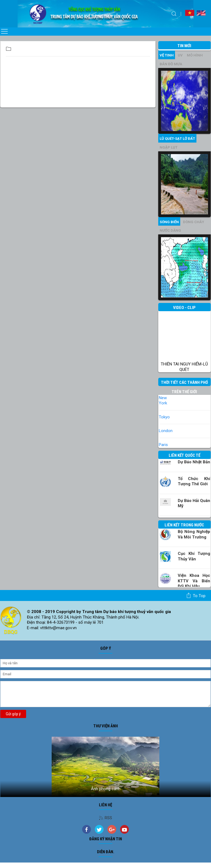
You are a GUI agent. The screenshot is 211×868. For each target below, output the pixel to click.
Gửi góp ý (13, 714)
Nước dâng (170, 230)
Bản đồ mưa (171, 64)
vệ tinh (167, 55)
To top (196, 595)
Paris (163, 445)
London (166, 431)
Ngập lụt (169, 147)
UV (180, 55)
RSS (105, 818)
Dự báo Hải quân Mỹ (194, 503)
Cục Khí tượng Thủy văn (194, 556)
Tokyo (164, 417)
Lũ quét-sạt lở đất (177, 139)
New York (163, 401)
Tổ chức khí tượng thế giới (194, 481)
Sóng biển (169, 222)
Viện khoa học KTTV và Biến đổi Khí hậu (194, 581)
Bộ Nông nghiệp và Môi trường (194, 534)
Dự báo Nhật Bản (194, 462)
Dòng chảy (194, 222)
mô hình (195, 55)
